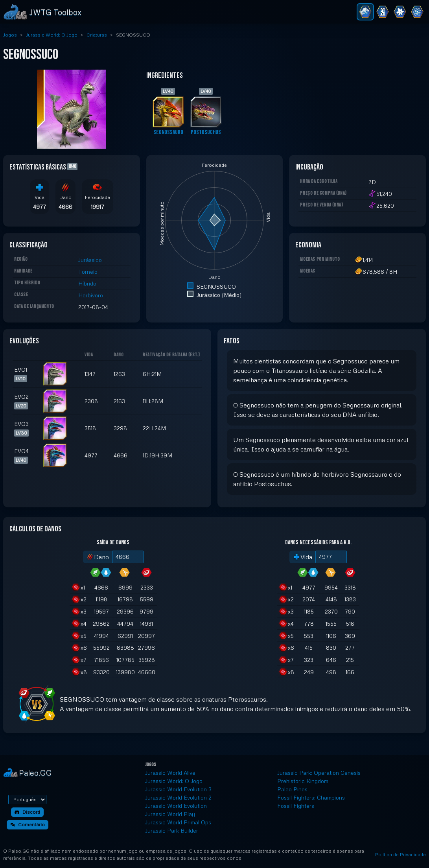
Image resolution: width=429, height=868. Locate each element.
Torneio (88, 272)
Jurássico (90, 260)
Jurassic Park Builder (172, 830)
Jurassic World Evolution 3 (178, 789)
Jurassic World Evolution (176, 806)
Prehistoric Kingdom (303, 781)
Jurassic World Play (170, 814)
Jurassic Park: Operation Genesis (319, 773)
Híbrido (87, 283)
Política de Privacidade (400, 854)
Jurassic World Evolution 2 (178, 797)
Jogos (10, 35)
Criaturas (97, 35)
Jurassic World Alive (170, 773)
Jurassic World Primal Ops (178, 822)
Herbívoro (91, 295)
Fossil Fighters (296, 806)
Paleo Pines (292, 789)
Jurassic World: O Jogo (52, 35)
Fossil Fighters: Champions (311, 797)
